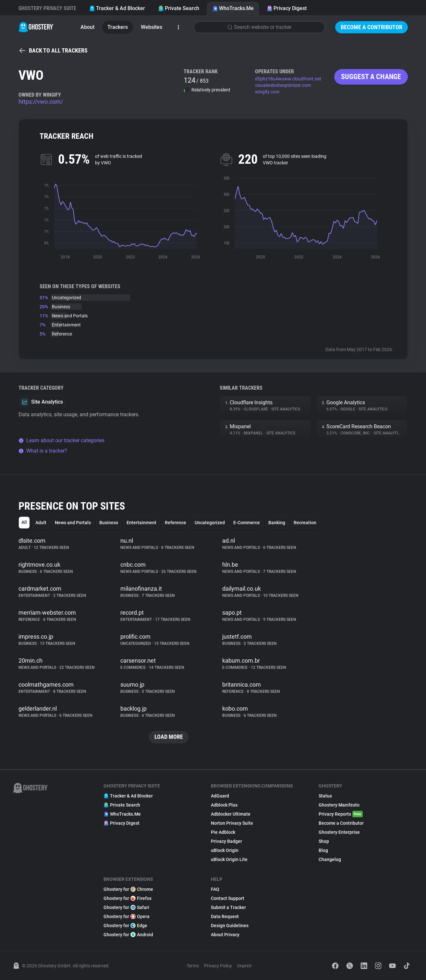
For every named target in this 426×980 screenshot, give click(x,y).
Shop (324, 841)
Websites (152, 27)
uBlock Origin (225, 850)
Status (325, 796)
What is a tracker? (43, 451)
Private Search (179, 8)
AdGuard (220, 796)
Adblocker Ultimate (231, 814)
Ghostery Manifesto (339, 805)
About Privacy (225, 935)
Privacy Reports (341, 814)
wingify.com (267, 92)
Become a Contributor (371, 27)
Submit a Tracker (228, 907)
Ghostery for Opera (127, 916)
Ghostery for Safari (126, 907)
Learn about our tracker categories (61, 440)
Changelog (330, 859)
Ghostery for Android (128, 935)
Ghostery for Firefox (128, 898)
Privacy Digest (287, 8)
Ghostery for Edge (125, 926)
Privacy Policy (218, 966)
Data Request (225, 916)
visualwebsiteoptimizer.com (283, 85)
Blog (323, 850)
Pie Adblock (223, 832)
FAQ (215, 889)
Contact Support (228, 898)
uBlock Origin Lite (229, 859)
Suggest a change (371, 77)
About (87, 27)
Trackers (118, 27)
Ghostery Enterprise (339, 832)
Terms (193, 966)
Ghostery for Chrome (128, 889)
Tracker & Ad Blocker (117, 8)
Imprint (244, 966)
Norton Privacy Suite (232, 823)
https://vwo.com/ (41, 102)
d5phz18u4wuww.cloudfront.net (288, 79)
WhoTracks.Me (233, 8)
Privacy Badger (226, 841)
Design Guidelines (230, 926)
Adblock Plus (224, 805)
